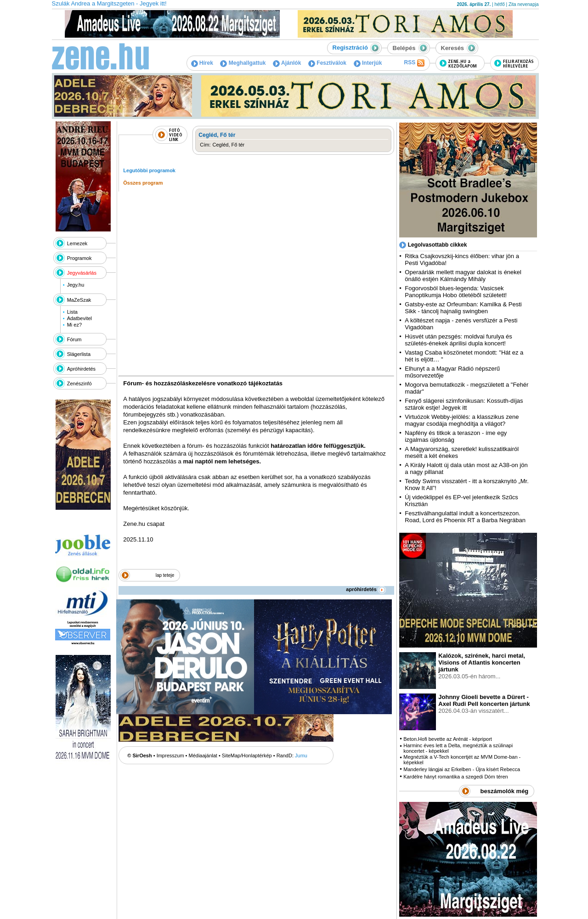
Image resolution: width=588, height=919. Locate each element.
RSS (414, 63)
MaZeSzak (79, 300)
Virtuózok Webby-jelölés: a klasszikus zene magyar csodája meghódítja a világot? (462, 420)
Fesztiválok (327, 63)
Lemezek (77, 243)
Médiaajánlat (203, 755)
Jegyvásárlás (82, 273)
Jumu (301, 755)
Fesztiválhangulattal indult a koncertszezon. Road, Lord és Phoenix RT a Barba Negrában (465, 517)
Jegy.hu (76, 285)
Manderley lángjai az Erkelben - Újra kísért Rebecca (462, 769)
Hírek (202, 63)
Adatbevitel (79, 318)
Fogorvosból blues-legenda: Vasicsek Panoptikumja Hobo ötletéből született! (456, 292)
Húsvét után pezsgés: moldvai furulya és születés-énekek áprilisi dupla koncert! (458, 340)
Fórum (74, 339)
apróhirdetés (366, 589)
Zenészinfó (79, 383)
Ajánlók (287, 63)
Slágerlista (79, 354)
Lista (72, 312)
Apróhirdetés (81, 369)
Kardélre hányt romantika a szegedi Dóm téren (455, 777)
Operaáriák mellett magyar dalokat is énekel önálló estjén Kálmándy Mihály (463, 276)
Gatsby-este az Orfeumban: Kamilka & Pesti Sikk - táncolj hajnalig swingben (463, 308)
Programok (79, 258)
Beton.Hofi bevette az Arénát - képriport (448, 739)
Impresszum (170, 755)
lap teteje (165, 575)
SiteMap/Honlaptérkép (247, 755)
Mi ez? (74, 325)
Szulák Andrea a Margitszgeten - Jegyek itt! (109, 3)
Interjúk (368, 63)
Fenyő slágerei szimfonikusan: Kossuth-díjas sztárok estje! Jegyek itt (464, 404)
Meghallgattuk (243, 63)
